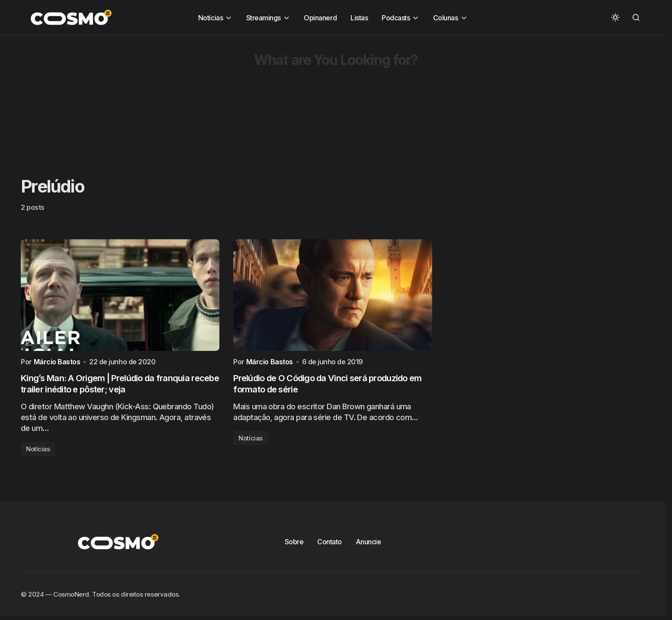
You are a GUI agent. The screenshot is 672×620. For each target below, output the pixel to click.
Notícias (38, 451)
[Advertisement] (260, 96)
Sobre (294, 544)
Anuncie (368, 544)
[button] (615, 17)
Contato (330, 544)
